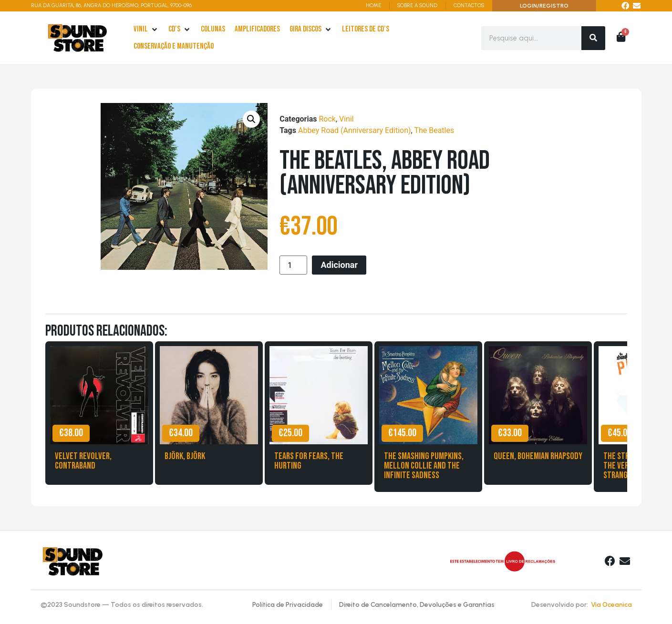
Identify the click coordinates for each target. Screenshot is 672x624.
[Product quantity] (293, 265)
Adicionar (339, 265)
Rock (327, 119)
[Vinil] (146, 30)
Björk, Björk (185, 456)
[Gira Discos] (311, 30)
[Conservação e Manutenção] (174, 47)
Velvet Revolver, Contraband (83, 461)
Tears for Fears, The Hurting (309, 461)
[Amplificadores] (257, 30)
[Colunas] (213, 30)
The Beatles (434, 130)
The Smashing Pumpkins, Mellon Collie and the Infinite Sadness (424, 466)
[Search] (593, 38)
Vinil (346, 119)
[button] (251, 119)
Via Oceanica (611, 605)
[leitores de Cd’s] (366, 30)
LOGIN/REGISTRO (544, 6)
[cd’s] (180, 30)
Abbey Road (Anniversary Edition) (355, 130)
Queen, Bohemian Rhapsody (538, 456)
